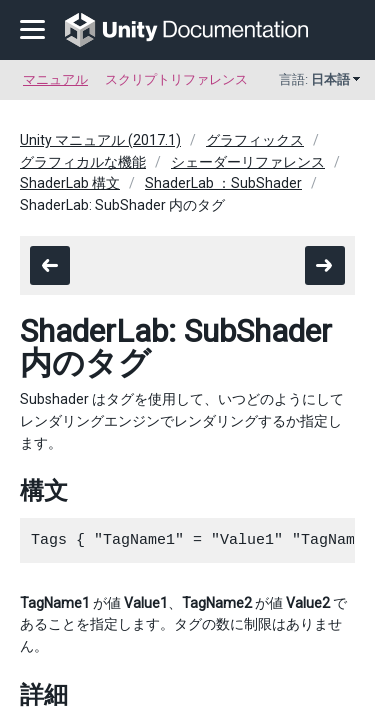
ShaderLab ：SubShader (223, 183)
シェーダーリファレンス (248, 162)
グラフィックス (255, 140)
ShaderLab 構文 (70, 183)
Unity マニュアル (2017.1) (100, 140)
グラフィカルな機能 (83, 162)
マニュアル (55, 79)
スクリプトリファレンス (176, 79)
